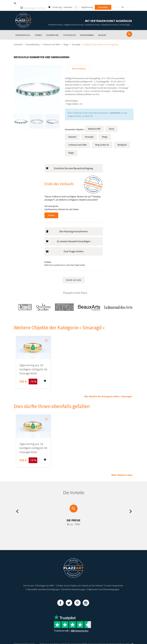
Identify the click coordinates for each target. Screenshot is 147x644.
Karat (111, 124)
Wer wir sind (29, 581)
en (118, 3)
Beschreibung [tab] (79, 64)
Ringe (66, 40)
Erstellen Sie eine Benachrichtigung (70, 164)
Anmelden (103, 3)
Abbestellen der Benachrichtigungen (43, 585)
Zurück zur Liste (73, 276)
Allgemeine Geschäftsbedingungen (104, 585)
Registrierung (87, 3)
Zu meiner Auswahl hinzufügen (68, 237)
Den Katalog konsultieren (67, 227)
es (131, 3)
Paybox (122, 640)
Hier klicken (115, 108)
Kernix (130, 640)
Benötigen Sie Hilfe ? (46, 581)
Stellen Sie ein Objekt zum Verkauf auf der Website (80, 581)
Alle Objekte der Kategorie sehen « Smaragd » (108, 392)
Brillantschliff (94, 124)
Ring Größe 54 (102, 140)
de (123, 3)
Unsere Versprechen (114, 581)
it (127, 3)
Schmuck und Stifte (51, 40)
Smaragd (76, 40)
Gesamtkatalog (32, 40)
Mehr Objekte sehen (122, 471)
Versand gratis (51, 202)
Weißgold (122, 140)
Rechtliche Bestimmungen (74, 585)
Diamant (72, 132)
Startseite (18, 40)
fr (114, 3)
